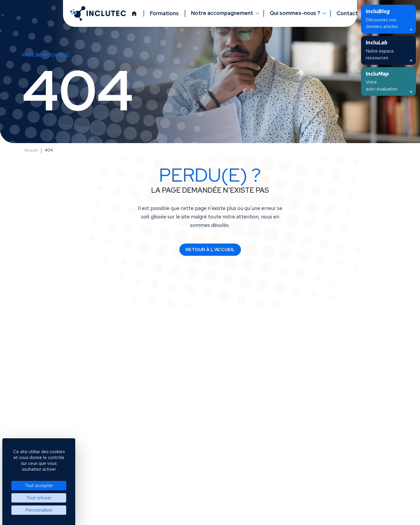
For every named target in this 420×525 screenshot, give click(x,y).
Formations (164, 13)
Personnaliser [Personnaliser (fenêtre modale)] (39, 510)
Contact (347, 13)
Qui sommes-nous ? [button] (296, 13)
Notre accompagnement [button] (223, 13)
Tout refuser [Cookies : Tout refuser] (39, 498)
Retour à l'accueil (210, 250)
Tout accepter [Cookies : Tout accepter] (39, 485)
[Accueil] (134, 13)
